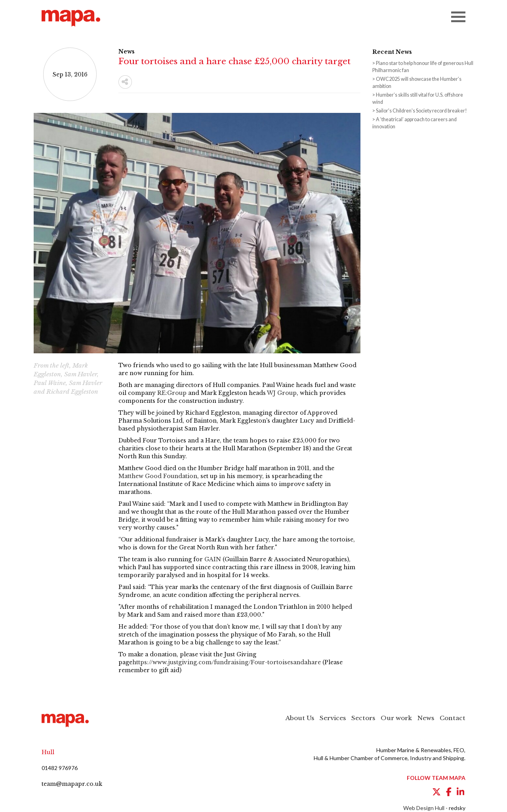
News (426, 718)
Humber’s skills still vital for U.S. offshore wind (418, 98)
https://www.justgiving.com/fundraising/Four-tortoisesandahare (227, 662)
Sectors (363, 718)
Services (333, 718)
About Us (300, 718)
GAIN (213, 559)
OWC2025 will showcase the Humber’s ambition (417, 83)
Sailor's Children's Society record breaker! (421, 111)
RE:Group (172, 393)
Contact (453, 718)
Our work (396, 718)
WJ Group (282, 393)
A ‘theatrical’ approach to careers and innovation (415, 123)
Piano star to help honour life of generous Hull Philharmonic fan (423, 67)
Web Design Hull (424, 808)
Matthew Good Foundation (158, 476)
